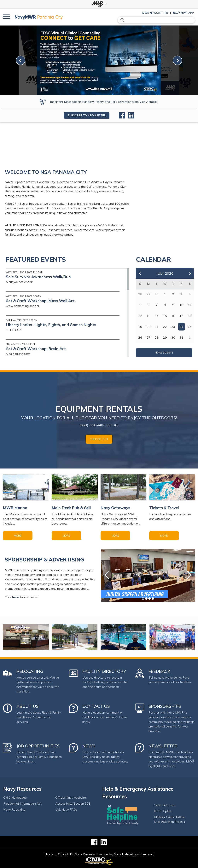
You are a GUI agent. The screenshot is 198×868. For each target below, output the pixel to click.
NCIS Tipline (163, 811)
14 (157, 316)
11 (190, 305)
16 (173, 316)
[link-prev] (21, 60)
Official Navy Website (71, 797)
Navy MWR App (183, 13)
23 (173, 327)
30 (173, 337)
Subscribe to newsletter (87, 115)
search (122, 20)
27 (148, 337)
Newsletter (163, 746)
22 (165, 327)
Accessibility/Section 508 (73, 803)
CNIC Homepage (15, 797)
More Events (164, 353)
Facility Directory (104, 671)
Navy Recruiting (14, 809)
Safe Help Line (165, 805)
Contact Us (96, 706)
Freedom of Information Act (22, 803)
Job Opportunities (38, 746)
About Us (28, 706)
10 (181, 305)
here (16, 597)
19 (140, 327)
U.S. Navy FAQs (66, 809)
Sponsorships (165, 706)
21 (157, 327)
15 (165, 316)
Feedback (159, 671)
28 (157, 337)
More (18, 536)
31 (181, 337)
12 (140, 316)
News (89, 746)
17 (181, 316)
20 (148, 327)
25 (190, 327)
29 (165, 337)
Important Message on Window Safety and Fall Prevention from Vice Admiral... (104, 102)
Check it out (99, 439)
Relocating (30, 671)
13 (148, 316)
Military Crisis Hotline (170, 817)
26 (140, 337)
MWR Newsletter (155, 13)
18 (190, 316)
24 (181, 327)
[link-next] (177, 60)
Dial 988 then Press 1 (170, 822)
